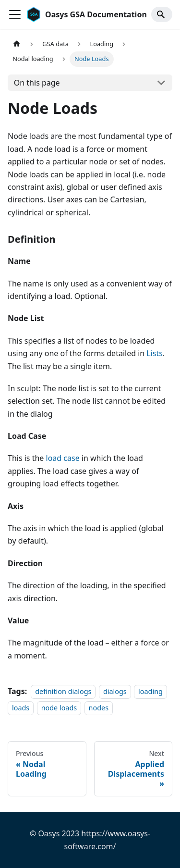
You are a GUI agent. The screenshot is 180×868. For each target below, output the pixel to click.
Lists (155, 353)
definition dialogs (63, 691)
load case (63, 458)
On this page (37, 83)
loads (21, 708)
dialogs (115, 691)
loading (150, 691)
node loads (59, 708)
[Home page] (17, 44)
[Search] (162, 14)
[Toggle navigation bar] (15, 14)
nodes (99, 708)
